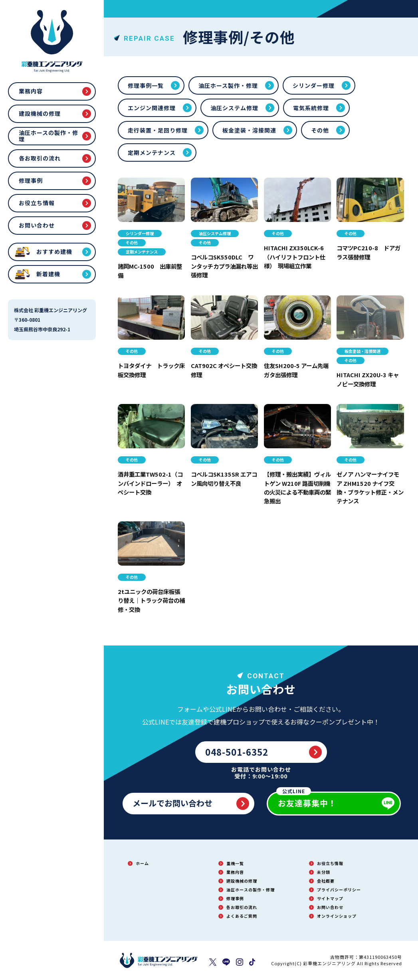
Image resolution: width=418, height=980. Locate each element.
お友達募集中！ (306, 800)
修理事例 (31, 180)
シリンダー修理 (314, 85)
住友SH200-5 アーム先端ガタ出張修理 (296, 370)
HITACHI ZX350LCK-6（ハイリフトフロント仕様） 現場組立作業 (296, 256)
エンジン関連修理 (152, 108)
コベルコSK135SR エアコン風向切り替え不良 (224, 478)
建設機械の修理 (40, 113)
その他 (320, 130)
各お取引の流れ (40, 158)
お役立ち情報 (37, 203)
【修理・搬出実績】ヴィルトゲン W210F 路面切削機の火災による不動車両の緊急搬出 (296, 487)
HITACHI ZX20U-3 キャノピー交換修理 (367, 379)
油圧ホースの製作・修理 (49, 136)
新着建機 (48, 274)
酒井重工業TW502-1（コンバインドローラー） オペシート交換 (150, 483)
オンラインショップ (337, 916)
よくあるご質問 (242, 916)
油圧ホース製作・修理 (228, 85)
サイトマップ (330, 898)
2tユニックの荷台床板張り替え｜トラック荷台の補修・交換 (150, 600)
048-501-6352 (237, 752)
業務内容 (31, 91)
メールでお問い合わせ (172, 803)
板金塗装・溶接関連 (249, 130)
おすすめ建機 (54, 251)
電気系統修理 (311, 108)
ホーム (142, 863)
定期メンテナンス (152, 152)
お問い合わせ (37, 225)
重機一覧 (235, 863)
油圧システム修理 (234, 108)
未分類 (324, 872)
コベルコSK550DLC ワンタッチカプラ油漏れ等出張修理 (223, 266)
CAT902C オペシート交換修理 (221, 370)
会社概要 (326, 881)
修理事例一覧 (146, 85)
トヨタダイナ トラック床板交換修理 (150, 370)
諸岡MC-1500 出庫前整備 (150, 270)
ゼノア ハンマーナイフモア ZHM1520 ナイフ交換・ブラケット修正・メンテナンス (369, 487)
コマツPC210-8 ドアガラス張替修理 (368, 252)
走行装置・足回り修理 (158, 130)
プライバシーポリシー (339, 890)
